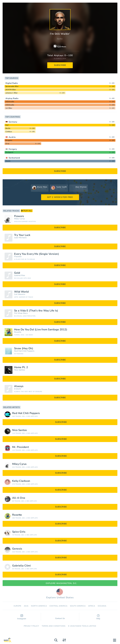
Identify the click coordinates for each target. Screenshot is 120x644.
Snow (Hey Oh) (24, 348)
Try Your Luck (22, 235)
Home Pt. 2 (21, 367)
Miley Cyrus (19, 219)
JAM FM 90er (11, 90)
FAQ (98, 617)
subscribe (60, 65)
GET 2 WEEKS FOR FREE (60, 197)
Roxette (18, 332)
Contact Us (60, 617)
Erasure (18, 389)
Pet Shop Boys (21, 313)
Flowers (19, 216)
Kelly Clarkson (21, 481)
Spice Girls (19, 532)
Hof (7, 125)
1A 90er (9, 108)
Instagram (22, 617)
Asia (26, 606)
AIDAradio (10, 102)
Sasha (60, 39)
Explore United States (60, 594)
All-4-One (19, 498)
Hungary (13, 149)
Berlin (8, 128)
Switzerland (14, 158)
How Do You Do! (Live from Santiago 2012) (41, 330)
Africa (92, 606)
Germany (13, 122)
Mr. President (20, 447)
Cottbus (9, 132)
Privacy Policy (31, 626)
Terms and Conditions (54, 626)
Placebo (18, 257)
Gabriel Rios (20, 275)
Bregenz (9, 140)
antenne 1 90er (12, 93)
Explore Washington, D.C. (60, 583)
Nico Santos (19, 370)
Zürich (8, 161)
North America (39, 606)
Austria (12, 137)
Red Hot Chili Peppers (24, 351)
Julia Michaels (20, 238)
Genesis (17, 549)
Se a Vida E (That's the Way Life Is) (36, 311)
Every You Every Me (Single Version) (37, 254)
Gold (17, 273)
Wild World (21, 292)
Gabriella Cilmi (21, 566)
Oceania (102, 606)
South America (78, 606)
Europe (18, 606)
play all (27, 211)
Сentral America (58, 606)
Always (19, 386)
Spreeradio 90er (12, 86)
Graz (7, 144)
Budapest (9, 152)
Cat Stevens (20, 294)
